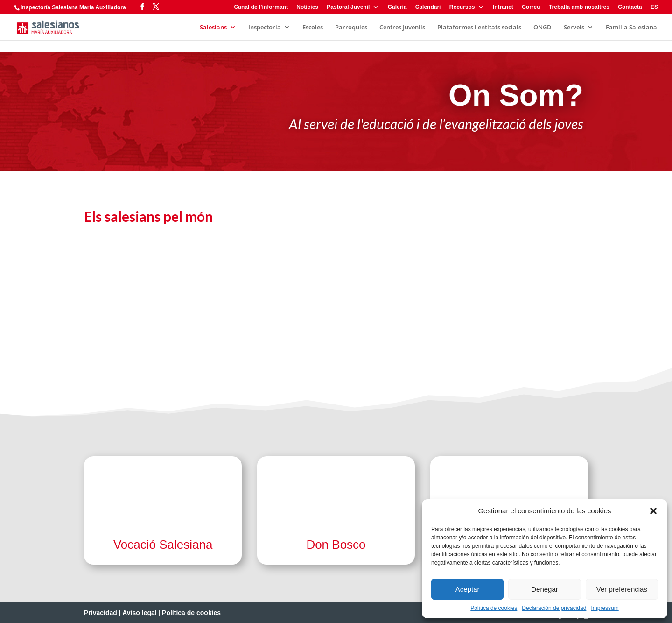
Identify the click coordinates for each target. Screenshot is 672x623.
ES (654, 7)
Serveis (574, 28)
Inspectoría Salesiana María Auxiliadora (73, 7)
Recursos (462, 7)
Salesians (213, 28)
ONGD (542, 28)
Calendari (428, 7)
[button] (653, 511)
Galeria (397, 7)
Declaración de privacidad (554, 608)
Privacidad (101, 613)
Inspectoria (265, 28)
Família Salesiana (631, 28)
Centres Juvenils (402, 28)
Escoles (313, 28)
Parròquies (351, 28)
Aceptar (468, 589)
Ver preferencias (622, 589)
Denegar (545, 589)
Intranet (503, 7)
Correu (531, 7)
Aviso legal (139, 613)
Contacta (630, 7)
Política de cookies (494, 608)
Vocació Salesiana (163, 545)
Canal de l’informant (261, 7)
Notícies (307, 7)
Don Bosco (336, 545)
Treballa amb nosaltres (579, 7)
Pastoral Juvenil (348, 7)
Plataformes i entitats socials (479, 28)
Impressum (605, 608)
